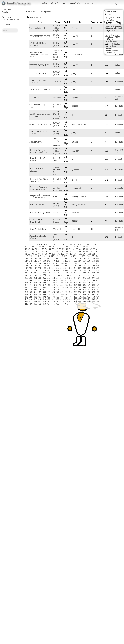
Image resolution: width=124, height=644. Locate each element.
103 (67, 254)
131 (44, 259)
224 (80, 270)
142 (93, 259)
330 (26, 287)
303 (58, 283)
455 (53, 304)
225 (84, 270)
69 (97, 249)
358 (75, 290)
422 (58, 299)
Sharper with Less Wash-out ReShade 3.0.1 (40, 196)
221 (66, 270)
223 (75, 270)
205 (71, 268)
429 (89, 299)
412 (89, 297)
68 (94, 249)
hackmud (57, 98)
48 (26, 249)
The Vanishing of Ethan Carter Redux (57, 170)
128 (31, 259)
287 (62, 280)
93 (29, 254)
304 (62, 283)
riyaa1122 (112, 52)
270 (62, 278)
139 (80, 259)
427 (80, 299)
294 (93, 280)
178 (26, 266)
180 (35, 266)
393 (80, 294)
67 (91, 249)
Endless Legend (56, 221)
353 (53, 290)
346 (98, 287)
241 (80, 273)
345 (93, 287)
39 (70, 247)
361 (89, 290)
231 (35, 273)
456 (58, 304)
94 (33, 254)
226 (89, 270)
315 (35, 285)
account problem (113, 17)
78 (53, 251)
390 (66, 294)
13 (57, 244)
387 (53, 294)
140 (84, 259)
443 (75, 301)
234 (49, 273)
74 (39, 251)
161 (26, 263)
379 (93, 292)
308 (80, 283)
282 (40, 280)
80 (60, 251)
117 (57, 256)
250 (45, 275)
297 (31, 283)
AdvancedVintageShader (40, 213)
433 (31, 301)
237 (62, 273)
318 (49, 285)
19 (78, 244)
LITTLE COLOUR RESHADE (38, 44)
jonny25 (75, 36)
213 (31, 270)
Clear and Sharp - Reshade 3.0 (37, 221)
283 (44, 280)
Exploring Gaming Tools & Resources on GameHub (114, 26)
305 (66, 283)
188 (71, 266)
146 (35, 261)
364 (26, 292)
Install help (7, 17)
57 (56, 249)
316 (40, 285)
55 (50, 249)
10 (47, 244)
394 (84, 294)
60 (67, 249)
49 (29, 249)
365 (31, 292)
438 (53, 301)
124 (88, 256)
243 (89, 273)
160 (98, 261)
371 (58, 292)
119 (66, 256)
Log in (116, 3)
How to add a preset (10, 20)
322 (66, 285)
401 (40, 297)
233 (44, 273)
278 (98, 278)
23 (91, 244)
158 (89, 261)
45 (91, 247)
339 (66, 287)
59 (63, 249)
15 (64, 244)
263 (31, 278)
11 (50, 244)
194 (98, 266)
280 (31, 280)
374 (71, 292)
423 (62, 299)
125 (92, 256)
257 (76, 275)
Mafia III (57, 81)
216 (44, 270)
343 (84, 287)
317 (44, 285)
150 (53, 261)
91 (97, 251)
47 (97, 247)
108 (89, 254)
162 (31, 263)
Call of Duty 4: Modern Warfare (56, 115)
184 (53, 266)
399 (31, 297)
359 (80, 290)
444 (80, 301)
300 (44, 283)
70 (26, 251)
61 (70, 249)
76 (46, 251)
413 (93, 297)
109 (94, 254)
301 (49, 283)
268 (53, 278)
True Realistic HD (37, 28)
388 (58, 294)
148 (44, 261)
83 (70, 251)
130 (40, 259)
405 (58, 297)
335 (49, 287)
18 (74, 244)
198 (40, 268)
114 (44, 256)
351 (44, 290)
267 (49, 278)
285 (53, 280)
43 (84, 247)
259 (85, 275)
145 (31, 261)
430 (93, 299)
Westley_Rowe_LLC (80, 196)
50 (33, 249)
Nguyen (75, 98)
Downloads (75, 3)
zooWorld (76, 229)
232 (40, 273)
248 (35, 275)
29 (36, 247)
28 (33, 247)
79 (56, 251)
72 (33, 251)
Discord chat (88, 3)
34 (53, 247)
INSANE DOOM (37, 205)
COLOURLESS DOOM (40, 36)
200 (49, 268)
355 (62, 290)
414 (98, 297)
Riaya (74, 159)
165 (44, 263)
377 (84, 292)
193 (93, 266)
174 (84, 263)
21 (84, 244)
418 (40, 299)
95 (36, 254)
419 (44, 299)
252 (54, 275)
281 (35, 280)
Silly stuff (54, 3)
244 (93, 273)
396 (93, 294)
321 (62, 285)
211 (98, 268)
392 (75, 294)
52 (39, 249)
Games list (42, 3)
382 (31, 294)
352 (49, 290)
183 (49, 266)
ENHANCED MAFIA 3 (40, 90)
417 (35, 299)
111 (31, 256)
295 (98, 280)
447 (93, 301)
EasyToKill (76, 213)
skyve (74, 115)
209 (89, 268)
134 (58, 259)
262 (26, 278)
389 (62, 294)
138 (75, 259)
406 (62, 297)
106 (80, 254)
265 (40, 278)
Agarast (75, 221)
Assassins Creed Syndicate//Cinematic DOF (39, 55)
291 (80, 280)
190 (80, 266)
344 (89, 287)
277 (93, 278)
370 (53, 292)
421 (53, 299)
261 (94, 275)
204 (66, 268)
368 (44, 292)
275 (84, 278)
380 (98, 292)
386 (49, 294)
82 (67, 251)
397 (98, 294)
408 (71, 297)
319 (53, 285)
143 (98, 259)
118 (61, 256)
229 (26, 273)
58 (60, 249)
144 (26, 261)
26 (26, 247)
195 (26, 268)
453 (44, 304)
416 (31, 299)
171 (71, 263)
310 (89, 283)
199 (44, 268)
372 (62, 292)
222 (71, 270)
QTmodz (75, 170)
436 (44, 301)
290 (75, 280)
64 (80, 249)
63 (77, 249)
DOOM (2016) (56, 36)
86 (80, 251)
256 (72, 275)
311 (93, 283)
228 (98, 270)
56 (53, 249)
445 (84, 301)
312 (98, 283)
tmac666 (75, 151)
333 (40, 287)
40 (74, 247)
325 (80, 285)
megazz (75, 106)
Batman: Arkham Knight (57, 28)
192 (89, 266)
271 (66, 278)
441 (66, 301)
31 (43, 247)
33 (50, 247)
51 (36, 249)
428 (84, 299)
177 (98, 263)
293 (89, 280)
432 (26, 301)
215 (40, 270)
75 (43, 251)
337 (58, 287)
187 (66, 266)
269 (58, 278)
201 (53, 268)
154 (71, 261)
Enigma (75, 28)
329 (98, 285)
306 (71, 283)
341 (75, 287)
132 (49, 259)
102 (63, 254)
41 (77, 247)
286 (58, 280)
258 (80, 275)
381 (26, 294)
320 (58, 285)
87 (84, 251)
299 (40, 283)
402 (44, 297)
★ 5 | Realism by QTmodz (37, 170)
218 (53, 270)
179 (31, 266)
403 (49, 297)
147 (40, 261)
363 (98, 290)
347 (26, 290)
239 (71, 273)
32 (46, 247)
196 (31, 268)
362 (93, 290)
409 (75, 297)
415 (26, 299)
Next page (69, 304)
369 (49, 292)
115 (48, 256)
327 (89, 285)
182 (44, 266)
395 (89, 294)
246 (26, 275)
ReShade (119, 28)
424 (66, 299)
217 (49, 270)
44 (87, 247)
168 (58, 263)
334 (44, 287)
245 (98, 273)
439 (58, 301)
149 (49, 261)
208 (84, 268)
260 (89, 275)
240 (75, 273)
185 (58, 266)
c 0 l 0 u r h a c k (37, 98)
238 (66, 273)
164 (40, 263)
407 (66, 297)
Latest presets (8, 9)
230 (31, 273)
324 (75, 285)
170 (66, 263)
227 (93, 270)
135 (62, 259)
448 (98, 301)
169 (62, 263)
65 (84, 249)
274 (80, 278)
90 (94, 251)
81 (63, 251)
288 (66, 280)
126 (97, 256)
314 (31, 285)
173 (80, 263)
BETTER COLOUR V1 (40, 65)
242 (84, 273)
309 (84, 283)
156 (80, 261)
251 (49, 275)
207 (80, 268)
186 (62, 266)
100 (54, 254)
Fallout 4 (57, 196)
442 (71, 301)
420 (49, 299)
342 (80, 287)
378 (89, 292)
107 (85, 254)
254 (63, 275)
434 (35, 301)
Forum (64, 3)
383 (35, 294)
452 (40, 304)
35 (56, 247)
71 (29, 251)
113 (39, 256)
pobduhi (111, 21)
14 (61, 244)
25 (98, 244)
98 (46, 254)
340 (71, 287)
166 (49, 263)
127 (26, 259)
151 (58, 261)
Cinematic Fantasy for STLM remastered (39, 188)
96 (39, 254)
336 (53, 287)
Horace (111, 32)
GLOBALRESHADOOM (40, 124)
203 (62, 268)
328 (93, 285)
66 (87, 249)
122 (79, 256)
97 (43, 254)
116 (52, 256)
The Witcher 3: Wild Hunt (57, 188)
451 (35, 304)
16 (67, 244)
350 (40, 290)
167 (53, 263)
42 (80, 247)
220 (62, 270)
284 (49, 280)
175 (89, 263)
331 (31, 287)
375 (75, 292)
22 (88, 244)
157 (84, 261)
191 (84, 266)
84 (74, 251)
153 (66, 261)
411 (84, 297)
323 (71, 285)
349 (35, 290)
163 (35, 263)
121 (74, 256)
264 (35, 278)
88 (87, 251)
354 (58, 290)
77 (50, 251)
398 (26, 297)
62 (74, 249)
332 (35, 287)
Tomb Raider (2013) (56, 237)
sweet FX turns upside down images (112, 46)
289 (71, 280)
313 (26, 285)
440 (62, 301)
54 (46, 249)
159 (93, 261)
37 (63, 247)
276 (89, 278)
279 (26, 280)
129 (35, 259)
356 (66, 290)
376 (80, 292)
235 (53, 273)
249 (40, 275)
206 (75, 268)
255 (67, 275)
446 (89, 301)
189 (75, 266)
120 (70, 256)
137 (71, 259)
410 (80, 297)
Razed (74, 180)
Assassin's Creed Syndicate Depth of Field (57, 55)
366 (35, 292)
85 (77, 251)
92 (26, 254)
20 (81, 244)
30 (39, 247)
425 (71, 299)
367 (40, 292)
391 (71, 294)
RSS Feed (6, 25)
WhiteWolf (76, 188)
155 (75, 261)
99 (50, 254)
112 (35, 256)
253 (58, 275)
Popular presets (8, 12)
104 (71, 254)
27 (29, 247)
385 (44, 294)
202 (58, 268)
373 (66, 292)
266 (44, 278)
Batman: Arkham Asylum (57, 151)
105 (76, 254)
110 (26, 256)
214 (35, 270)
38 (67, 247)
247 (31, 275)
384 (40, 294)
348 (31, 290)
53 (43, 249)
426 (75, 299)
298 (35, 283)
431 (98, 299)
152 (62, 261)
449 (26, 304)
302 (53, 283)
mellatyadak (112, 41)
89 (91, 251)
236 (58, 273)
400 (35, 297)
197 (35, 268)
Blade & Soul (57, 159)
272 (71, 278)
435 (40, 301)
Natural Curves (36, 142)
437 (49, 301)
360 (84, 290)
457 (62, 304)
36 (60, 247)
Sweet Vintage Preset (38, 229)
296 (26, 283)
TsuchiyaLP (77, 55)
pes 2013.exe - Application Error (113, 36)
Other (118, 36)
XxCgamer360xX (79, 124)
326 (84, 285)
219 (58, 270)
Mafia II (57, 213)
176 (93, 263)
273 (75, 278)
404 (53, 297)
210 (93, 268)
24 (95, 244)
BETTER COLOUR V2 (40, 73)
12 (54, 244)
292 (84, 280)
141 (89, 259)
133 (53, 259)
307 (75, 283)
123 (83, 256)
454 (49, 304)
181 (40, 266)
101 (58, 254)
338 (62, 287)
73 (36, 251)
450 (31, 304)
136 (66, 259)
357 (71, 290)
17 (71, 244)
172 (75, 263)
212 (26, 270)
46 (94, 247)
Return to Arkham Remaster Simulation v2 (40, 151)
